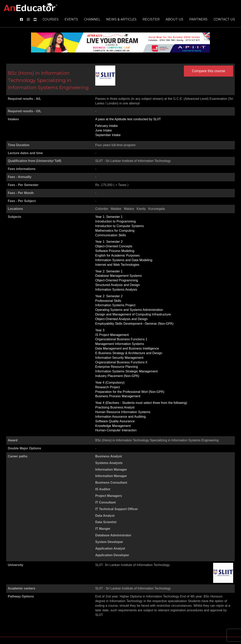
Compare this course (209, 71)
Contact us (224, 19)
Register (151, 19)
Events (71, 19)
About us (174, 19)
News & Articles (121, 19)
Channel (92, 19)
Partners (198, 19)
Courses (51, 19)
